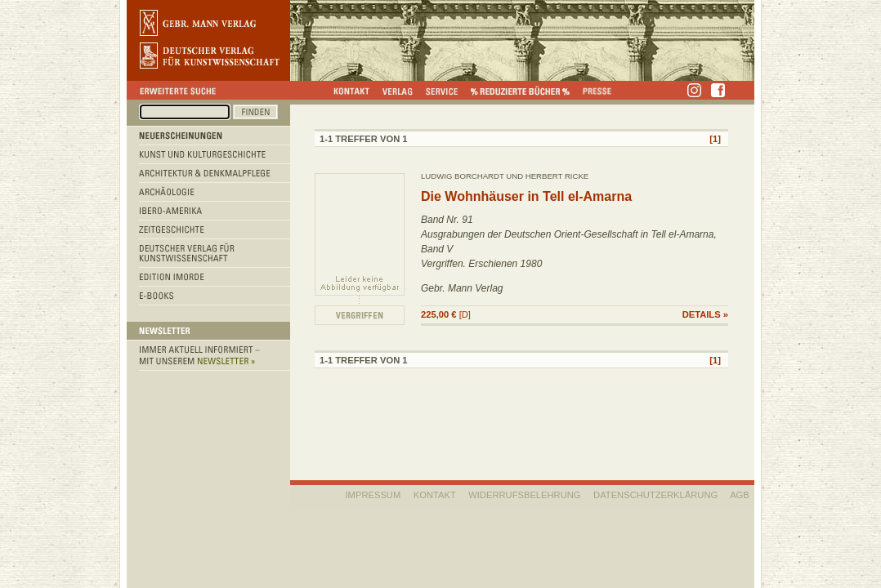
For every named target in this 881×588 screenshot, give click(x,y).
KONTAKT (435, 495)
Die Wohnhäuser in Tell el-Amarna (526, 196)
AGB (740, 495)
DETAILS (702, 314)
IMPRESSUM (373, 495)
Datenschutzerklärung (655, 495)
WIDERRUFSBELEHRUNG (524, 495)
